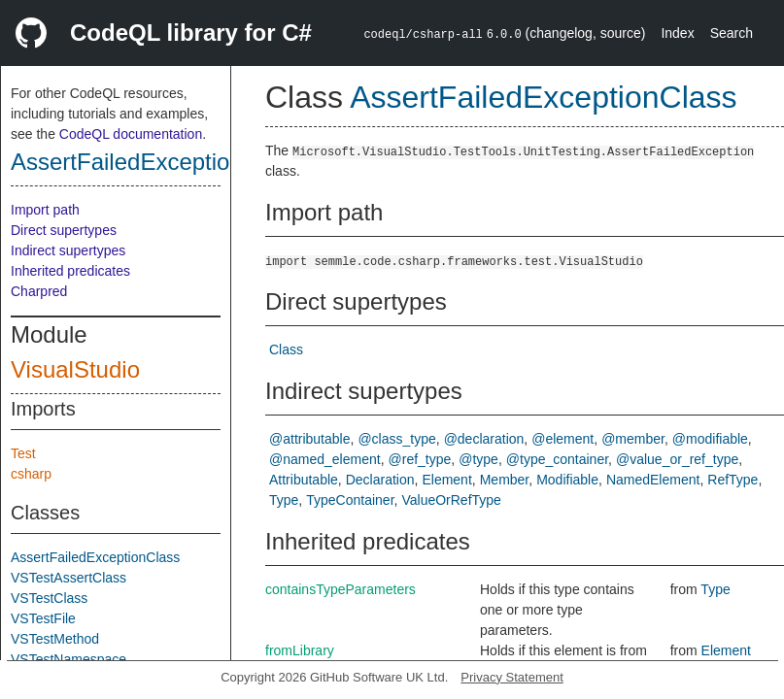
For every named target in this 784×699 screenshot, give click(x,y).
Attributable (304, 480)
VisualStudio (75, 369)
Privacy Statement (512, 677)
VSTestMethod (55, 639)
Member (505, 480)
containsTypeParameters (341, 589)
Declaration (380, 480)
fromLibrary (300, 650)
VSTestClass (49, 598)
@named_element (325, 459)
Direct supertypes (64, 230)
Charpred (39, 291)
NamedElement (653, 480)
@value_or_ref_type (677, 459)
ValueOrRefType (451, 500)
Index (677, 33)
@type (478, 459)
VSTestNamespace (68, 659)
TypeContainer (350, 500)
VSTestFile (43, 618)
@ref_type (420, 459)
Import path (45, 210)
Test (23, 453)
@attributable (309, 439)
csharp (31, 474)
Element (446, 480)
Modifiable (567, 480)
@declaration (484, 439)
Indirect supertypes (68, 250)
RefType (733, 480)
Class (286, 349)
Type (284, 500)
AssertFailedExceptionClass (156, 162)
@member (633, 439)
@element (562, 439)
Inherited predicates (70, 271)
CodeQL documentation (131, 134)
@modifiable (710, 439)
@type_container (557, 459)
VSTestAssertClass (68, 578)
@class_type (396, 439)
